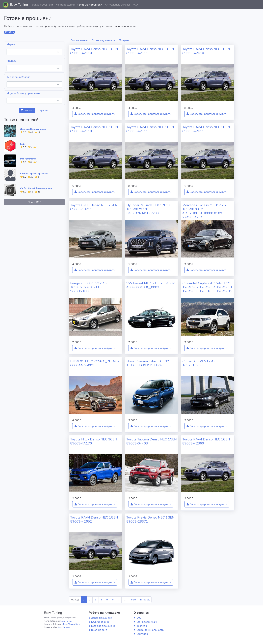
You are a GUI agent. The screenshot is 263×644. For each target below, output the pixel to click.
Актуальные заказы (117, 5)
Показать (27, 111)
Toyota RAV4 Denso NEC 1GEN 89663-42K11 (150, 51)
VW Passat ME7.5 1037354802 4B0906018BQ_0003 (150, 285)
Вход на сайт (99, 630)
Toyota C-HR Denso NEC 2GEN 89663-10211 (94, 207)
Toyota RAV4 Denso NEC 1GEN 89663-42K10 (94, 51)
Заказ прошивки (43, 5)
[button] (258, 5)
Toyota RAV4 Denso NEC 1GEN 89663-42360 (206, 441)
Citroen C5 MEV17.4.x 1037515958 (199, 363)
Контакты (142, 634)
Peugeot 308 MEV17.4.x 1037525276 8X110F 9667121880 (89, 287)
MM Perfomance (28, 159)
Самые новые (79, 40)
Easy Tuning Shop (72, 624)
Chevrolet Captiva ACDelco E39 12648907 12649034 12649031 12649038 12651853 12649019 (207, 287)
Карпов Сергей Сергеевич (34, 174)
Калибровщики (65, 5)
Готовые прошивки (90, 5)
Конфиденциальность (150, 630)
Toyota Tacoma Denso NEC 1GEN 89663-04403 (151, 441)
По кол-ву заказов (103, 40)
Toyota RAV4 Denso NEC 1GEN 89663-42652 (94, 519)
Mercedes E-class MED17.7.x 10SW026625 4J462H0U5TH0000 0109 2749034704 (204, 211)
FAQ (135, 5)
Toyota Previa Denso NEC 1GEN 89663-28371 (150, 519)
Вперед (145, 600)
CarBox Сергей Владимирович (36, 188)
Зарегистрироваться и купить (95, 114)
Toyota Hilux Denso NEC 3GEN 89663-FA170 (94, 441)
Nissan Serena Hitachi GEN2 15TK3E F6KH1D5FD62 (148, 363)
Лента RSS (34, 202)
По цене (124, 40)
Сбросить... (44, 111)
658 (133, 600)
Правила (141, 626)
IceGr (23, 144)
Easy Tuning (19, 5)
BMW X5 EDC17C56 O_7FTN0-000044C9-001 (95, 363)
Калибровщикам (146, 622)
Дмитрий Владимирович (33, 129)
